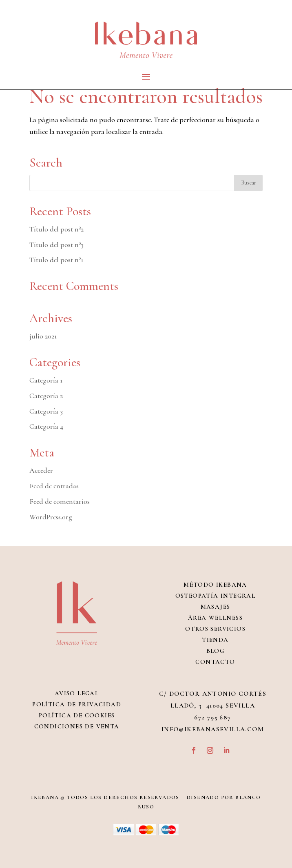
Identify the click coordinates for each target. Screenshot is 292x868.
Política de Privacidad (77, 704)
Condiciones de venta (77, 726)
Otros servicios (215, 629)
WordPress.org (51, 517)
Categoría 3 (46, 411)
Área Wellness (215, 618)
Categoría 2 (46, 396)
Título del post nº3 (56, 245)
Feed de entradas (54, 486)
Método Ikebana (215, 585)
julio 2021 (43, 336)
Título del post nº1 (56, 260)
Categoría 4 (46, 426)
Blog (216, 651)
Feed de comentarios (60, 501)
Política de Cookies (77, 715)
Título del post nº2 (56, 229)
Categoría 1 (46, 380)
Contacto (215, 662)
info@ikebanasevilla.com (213, 729)
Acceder (41, 470)
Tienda (215, 640)
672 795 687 (212, 717)
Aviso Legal (77, 693)
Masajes (216, 607)
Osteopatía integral (216, 596)
